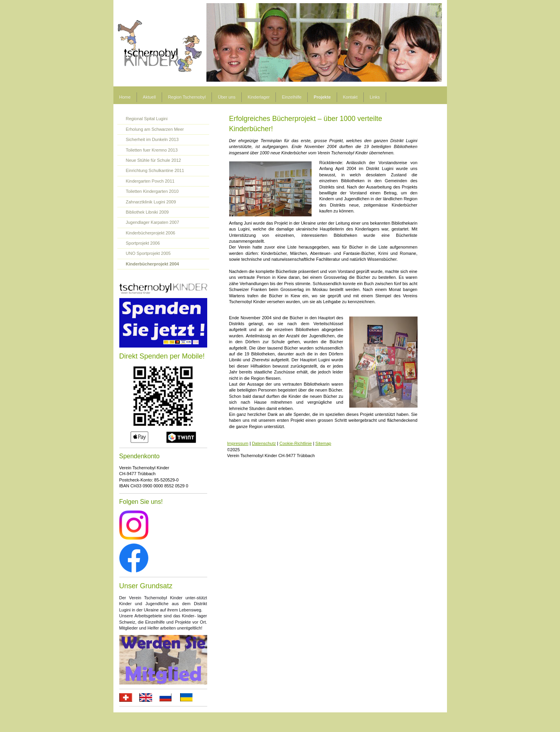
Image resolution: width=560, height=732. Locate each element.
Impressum (238, 443)
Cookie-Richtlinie (296, 443)
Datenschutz (264, 443)
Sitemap (323, 443)
